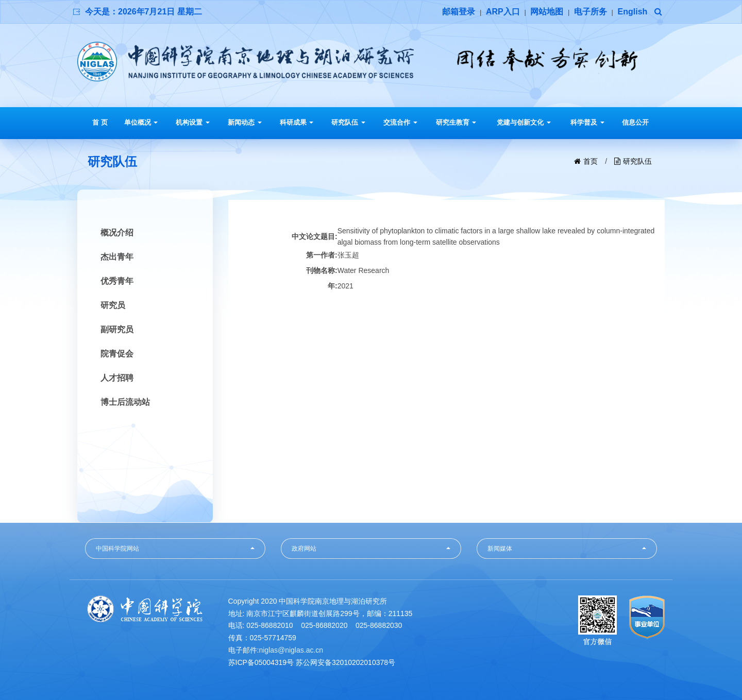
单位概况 (141, 122)
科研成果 (297, 122)
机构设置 (193, 122)
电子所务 (591, 12)
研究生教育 (456, 122)
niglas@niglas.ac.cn (291, 650)
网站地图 (547, 12)
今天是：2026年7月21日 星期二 (144, 12)
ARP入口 (503, 12)
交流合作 (400, 122)
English (633, 12)
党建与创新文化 (524, 122)
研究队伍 (348, 122)
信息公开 (635, 122)
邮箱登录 (459, 12)
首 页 (100, 122)
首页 (591, 161)
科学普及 (587, 122)
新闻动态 (245, 122)
